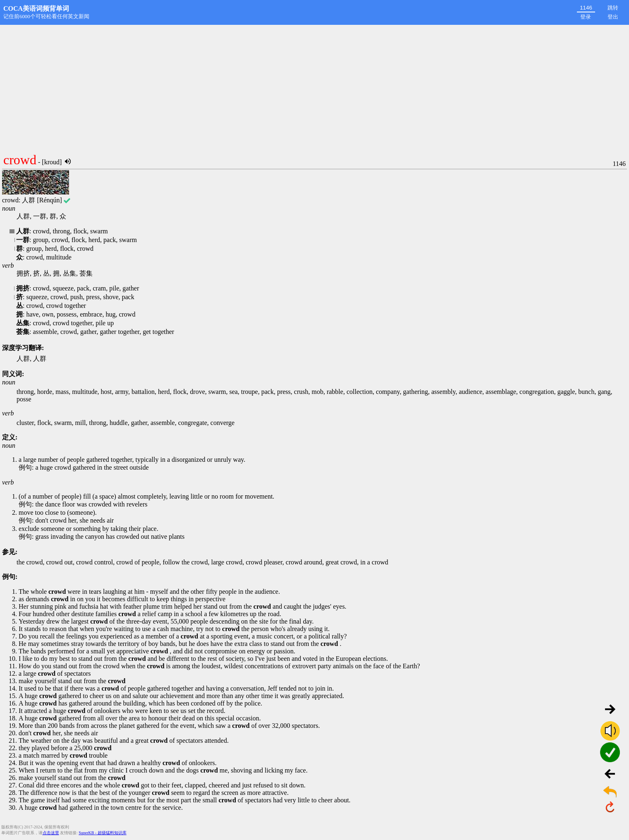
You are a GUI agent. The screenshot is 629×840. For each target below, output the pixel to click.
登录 (586, 17)
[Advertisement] (315, 87)
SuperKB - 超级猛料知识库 (103, 833)
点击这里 (51, 833)
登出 (613, 17)
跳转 (613, 8)
